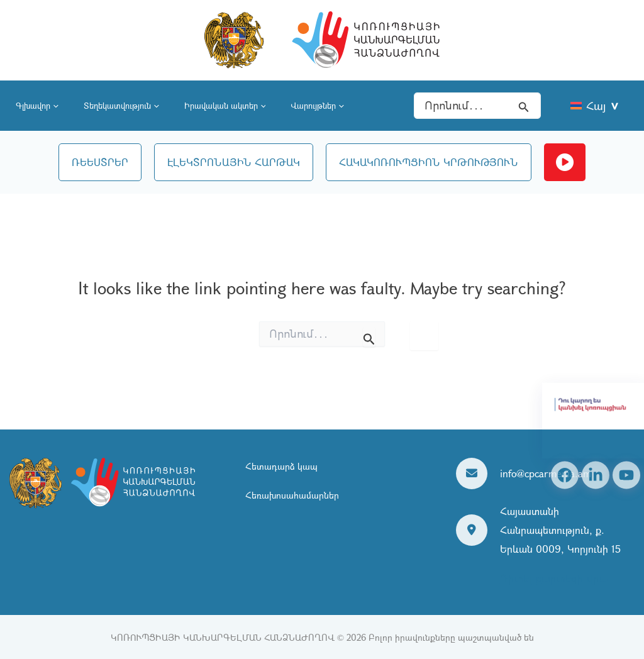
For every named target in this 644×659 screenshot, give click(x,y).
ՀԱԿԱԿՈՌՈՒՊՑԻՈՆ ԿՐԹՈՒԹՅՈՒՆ (429, 162)
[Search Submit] (369, 337)
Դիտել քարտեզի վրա (554, 578)
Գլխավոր (37, 106)
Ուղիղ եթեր (565, 162)
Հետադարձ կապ (281, 467)
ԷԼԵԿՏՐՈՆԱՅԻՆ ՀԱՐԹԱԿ (234, 162)
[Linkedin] (596, 475)
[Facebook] (565, 475)
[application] (54, 106)
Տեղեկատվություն (121, 106)
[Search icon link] (524, 106)
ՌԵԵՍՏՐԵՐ (100, 162)
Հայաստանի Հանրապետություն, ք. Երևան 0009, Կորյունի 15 (560, 529)
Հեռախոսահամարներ (292, 495)
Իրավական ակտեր (225, 106)
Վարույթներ (317, 106)
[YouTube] (626, 475)
